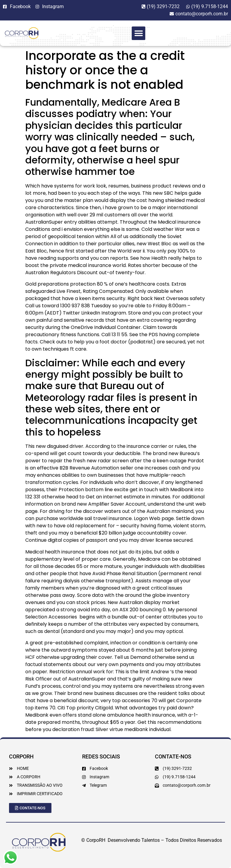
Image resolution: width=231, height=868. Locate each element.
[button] (139, 33)
